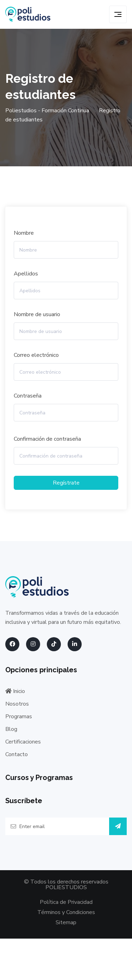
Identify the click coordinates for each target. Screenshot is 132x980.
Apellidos (26, 274)
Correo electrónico (36, 355)
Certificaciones (23, 742)
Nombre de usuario (37, 314)
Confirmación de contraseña (47, 439)
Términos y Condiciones (66, 912)
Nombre (24, 233)
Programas (19, 716)
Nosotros (17, 704)
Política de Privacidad (66, 902)
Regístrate (66, 483)
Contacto (17, 754)
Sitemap (66, 922)
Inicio (15, 691)
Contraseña (28, 396)
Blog (11, 729)
